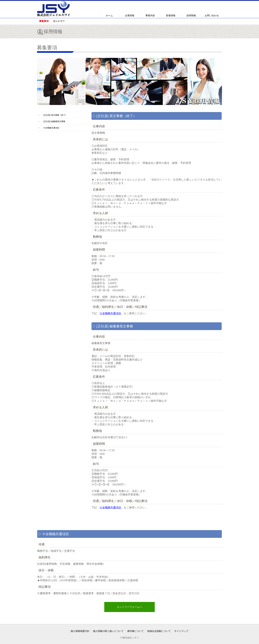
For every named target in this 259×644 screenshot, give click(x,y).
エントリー (59, 21)
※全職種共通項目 (110, 313)
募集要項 (44, 21)
